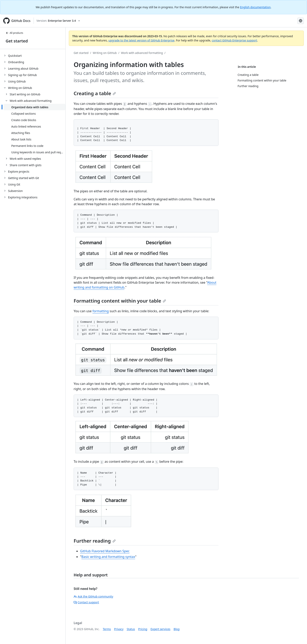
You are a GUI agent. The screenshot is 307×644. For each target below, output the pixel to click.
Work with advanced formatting (142, 53)
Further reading (95, 541)
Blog (177, 629)
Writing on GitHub (105, 53)
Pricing (143, 629)
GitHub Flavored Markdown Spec (105, 551)
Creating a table (95, 93)
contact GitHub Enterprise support (234, 40)
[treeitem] (34, 56)
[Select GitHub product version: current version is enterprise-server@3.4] (58, 21)
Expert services (160, 629)
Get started (17, 41)
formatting (100, 311)
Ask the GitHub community (93, 596)
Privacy (119, 629)
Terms (107, 629)
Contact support (86, 602)
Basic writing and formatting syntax (108, 557)
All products (14, 33)
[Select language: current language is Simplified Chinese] (301, 21)
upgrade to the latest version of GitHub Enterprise (141, 40)
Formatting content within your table (120, 301)
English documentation (255, 7)
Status (131, 629)
